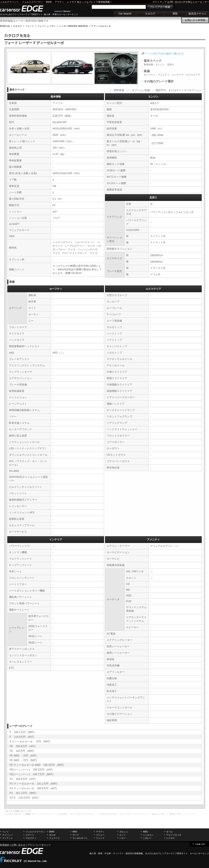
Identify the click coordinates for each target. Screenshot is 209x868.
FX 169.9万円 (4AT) (23, 779)
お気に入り (195, 20)
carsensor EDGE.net (26, 9)
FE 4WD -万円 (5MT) (23, 760)
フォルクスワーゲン (32, 2)
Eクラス (81, 814)
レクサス (72, 2)
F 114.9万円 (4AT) (22, 737)
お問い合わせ (175, 2)
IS (20, 814)
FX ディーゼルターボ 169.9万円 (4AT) (33, 788)
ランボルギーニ (80, 838)
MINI (75, 832)
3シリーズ (37, 814)
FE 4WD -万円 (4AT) (23, 756)
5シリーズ (48, 814)
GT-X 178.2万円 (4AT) (24, 798)
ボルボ (52, 835)
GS (16, 814)
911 (163, 814)
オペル (170, 832)
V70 (179, 814)
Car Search (125, 14)
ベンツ (5, 832)
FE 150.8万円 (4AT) (23, 746)
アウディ (59, 2)
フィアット (7, 838)
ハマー (123, 838)
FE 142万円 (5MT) (22, 751)
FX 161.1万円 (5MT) (23, 793)
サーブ (76, 835)
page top (199, 844)
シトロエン (148, 835)
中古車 (108, 853)
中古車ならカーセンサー (196, 2)
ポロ (129, 814)
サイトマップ (160, 2)
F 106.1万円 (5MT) (22, 732)
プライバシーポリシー (39, 845)
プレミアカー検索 (160, 7)
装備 (172, 73)
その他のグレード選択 (159, 81)
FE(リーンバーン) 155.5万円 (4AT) (31, 770)
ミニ (193, 814)
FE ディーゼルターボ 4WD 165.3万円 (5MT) (37, 765)
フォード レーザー (47, 26)
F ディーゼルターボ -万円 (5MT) (30, 742)
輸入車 (93, 853)
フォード (30, 26)
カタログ (150, 14)
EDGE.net (5, 26)
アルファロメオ (174, 835)
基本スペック (159, 62)
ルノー (123, 835)
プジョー (100, 835)
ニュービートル (139, 814)
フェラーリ (54, 838)
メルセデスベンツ (9, 2)
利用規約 (5, 845)
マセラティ (31, 838)
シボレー (147, 838)
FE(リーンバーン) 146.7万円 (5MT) (31, 774)
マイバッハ (7, 835)
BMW (49, 2)
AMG (145, 832)
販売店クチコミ (197, 14)
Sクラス (90, 814)
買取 (175, 14)
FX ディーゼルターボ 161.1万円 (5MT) (33, 784)
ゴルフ (122, 814)
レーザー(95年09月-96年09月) (74, 26)
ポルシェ (124, 832)
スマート (30, 835)
